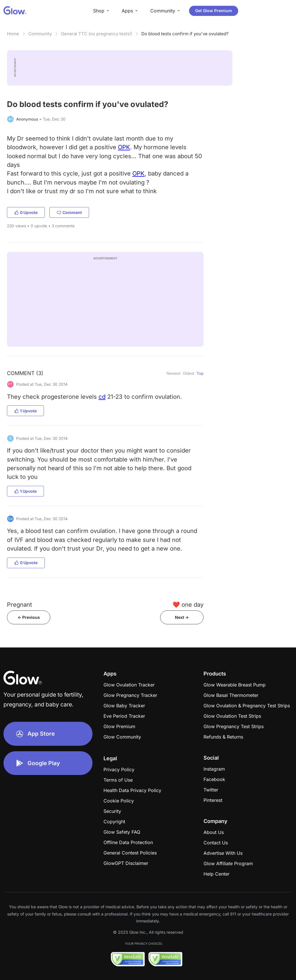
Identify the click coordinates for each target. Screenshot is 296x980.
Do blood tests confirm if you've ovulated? (185, 34)
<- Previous (29, 617)
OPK (124, 147)
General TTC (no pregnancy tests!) (97, 34)
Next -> (182, 617)
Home (13, 34)
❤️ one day (188, 605)
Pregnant (20, 605)
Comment (69, 212)
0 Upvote (26, 212)
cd (102, 397)
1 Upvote (25, 411)
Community (40, 34)
